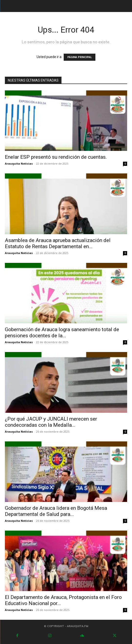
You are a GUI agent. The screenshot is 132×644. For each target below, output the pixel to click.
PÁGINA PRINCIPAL (80, 57)
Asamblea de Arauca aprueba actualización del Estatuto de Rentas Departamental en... (58, 243)
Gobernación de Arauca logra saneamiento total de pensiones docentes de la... (62, 333)
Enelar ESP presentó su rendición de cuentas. (56, 157)
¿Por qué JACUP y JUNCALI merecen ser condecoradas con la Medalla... (51, 422)
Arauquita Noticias (19, 164)
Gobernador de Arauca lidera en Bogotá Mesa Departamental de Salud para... (56, 511)
